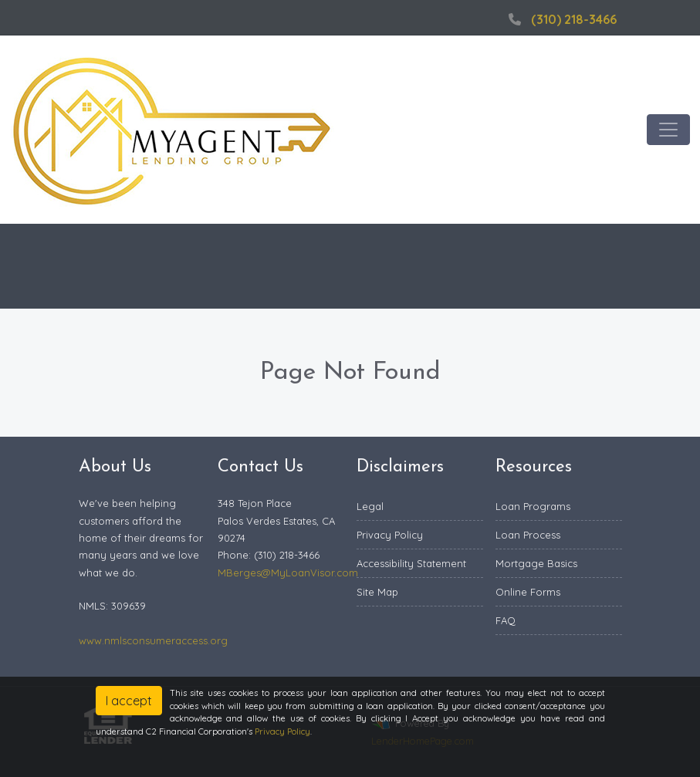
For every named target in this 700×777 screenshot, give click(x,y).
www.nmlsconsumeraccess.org (153, 640)
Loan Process (528, 535)
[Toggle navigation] (668, 130)
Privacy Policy (390, 535)
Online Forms (528, 592)
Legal (370, 506)
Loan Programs (533, 506)
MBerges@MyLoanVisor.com (288, 573)
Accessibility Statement (411, 563)
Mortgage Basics (536, 563)
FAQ (506, 620)
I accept (129, 701)
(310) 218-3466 (561, 19)
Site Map (377, 592)
